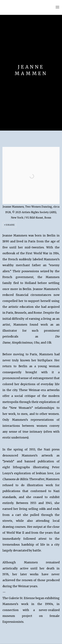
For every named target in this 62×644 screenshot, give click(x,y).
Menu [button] (57, 7)
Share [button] (10, 225)
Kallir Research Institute (25, 7)
